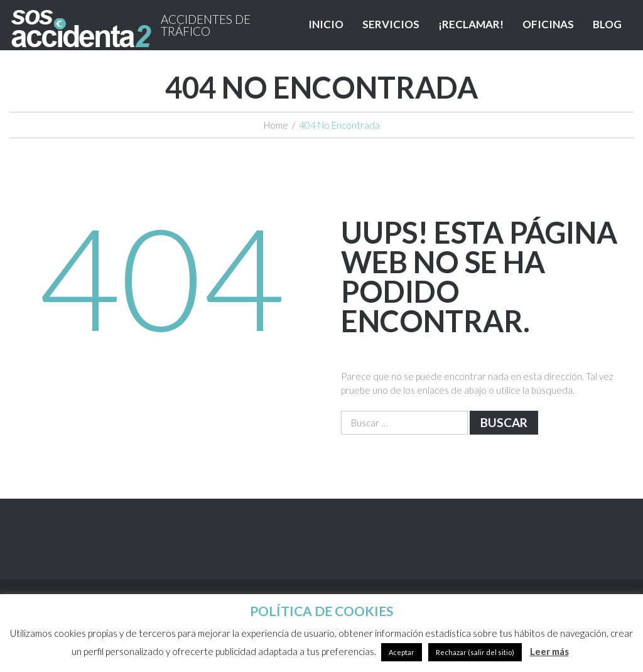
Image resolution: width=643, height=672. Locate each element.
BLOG (607, 24)
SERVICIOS (391, 24)
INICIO (326, 24)
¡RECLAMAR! (471, 24)
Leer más (549, 651)
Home (276, 125)
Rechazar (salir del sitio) (475, 652)
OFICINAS (548, 24)
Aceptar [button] (402, 652)
